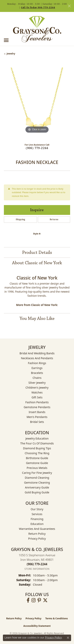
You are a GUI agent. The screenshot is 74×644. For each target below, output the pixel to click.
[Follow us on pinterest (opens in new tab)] (39, 600)
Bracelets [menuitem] (37, 373)
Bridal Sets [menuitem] (37, 422)
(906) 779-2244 (37, 148)
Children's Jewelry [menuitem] (37, 388)
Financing (37, 519)
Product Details (37, 252)
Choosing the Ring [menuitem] (37, 453)
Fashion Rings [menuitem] (37, 363)
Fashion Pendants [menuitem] (37, 402)
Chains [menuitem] (37, 378)
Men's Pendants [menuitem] (37, 417)
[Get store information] (37, 569)
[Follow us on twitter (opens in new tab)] (45, 600)
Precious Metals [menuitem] (37, 468)
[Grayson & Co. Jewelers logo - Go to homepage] (37, 29)
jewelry (11, 54)
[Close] (69, 6)
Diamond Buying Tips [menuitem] (37, 448)
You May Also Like (37, 318)
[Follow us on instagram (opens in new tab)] (34, 600)
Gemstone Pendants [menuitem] (37, 407)
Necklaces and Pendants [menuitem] (37, 358)
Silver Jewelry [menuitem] (37, 383)
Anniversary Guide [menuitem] (37, 487)
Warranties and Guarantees (37, 529)
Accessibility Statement (37, 626)
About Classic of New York (37, 263)
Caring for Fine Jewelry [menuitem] (37, 473)
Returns (54, 219)
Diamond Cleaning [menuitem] (37, 478)
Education (37, 524)
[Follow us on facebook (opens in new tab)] (28, 600)
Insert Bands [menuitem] (37, 412)
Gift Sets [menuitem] (37, 397)
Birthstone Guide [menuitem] (37, 458)
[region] (37, 101)
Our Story (37, 509)
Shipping (20, 219)
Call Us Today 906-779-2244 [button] (38, 8)
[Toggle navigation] (6, 40)
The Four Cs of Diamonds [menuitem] (37, 443)
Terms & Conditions (57, 618)
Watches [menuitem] (37, 392)
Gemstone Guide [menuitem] (37, 463)
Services (37, 514)
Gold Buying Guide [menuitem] (37, 492)
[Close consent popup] (68, 638)
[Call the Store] (37, 564)
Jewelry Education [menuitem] (37, 438)
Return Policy (37, 534)
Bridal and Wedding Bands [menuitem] (37, 353)
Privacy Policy (37, 539)
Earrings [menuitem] (37, 368)
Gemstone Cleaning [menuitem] (37, 483)
